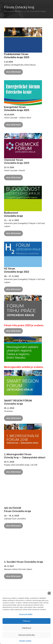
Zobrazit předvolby (27, 635)
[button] (49, 593)
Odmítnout (27, 628)
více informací (13, 72)
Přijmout (26, 621)
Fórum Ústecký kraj (19, 7)
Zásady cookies (25, 641)
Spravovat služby (26, 614)
